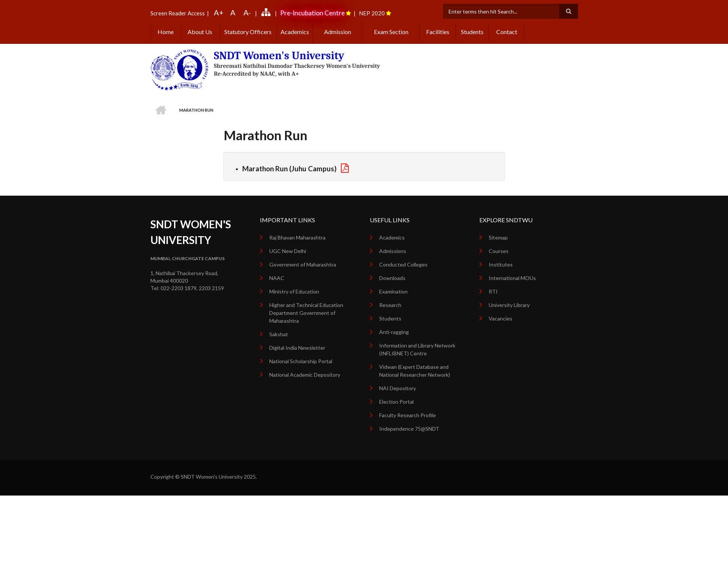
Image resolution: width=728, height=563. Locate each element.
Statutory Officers (248, 32)
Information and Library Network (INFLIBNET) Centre (417, 349)
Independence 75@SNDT (409, 429)
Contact (507, 32)
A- (247, 12)
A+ (219, 12)
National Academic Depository (305, 375)
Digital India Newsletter (297, 348)
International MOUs (512, 278)
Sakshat (279, 334)
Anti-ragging (394, 332)
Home (166, 32)
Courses (499, 251)
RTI (493, 291)
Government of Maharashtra (303, 264)
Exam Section (391, 32)
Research (390, 305)
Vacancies (501, 318)
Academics (295, 32)
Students (472, 32)
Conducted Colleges (403, 264)
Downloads (392, 278)
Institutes (501, 264)
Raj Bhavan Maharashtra (297, 237)
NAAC (277, 278)
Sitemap (498, 237)
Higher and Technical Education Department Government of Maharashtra (306, 313)
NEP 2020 (372, 13)
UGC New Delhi (288, 251)
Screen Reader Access (178, 13)
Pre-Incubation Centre (312, 13)
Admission (338, 32)
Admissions (393, 251)
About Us (200, 32)
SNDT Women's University (279, 56)
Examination (393, 291)
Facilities (438, 32)
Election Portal (396, 402)
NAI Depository (398, 388)
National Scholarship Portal (301, 361)
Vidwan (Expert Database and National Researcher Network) (415, 371)
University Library (509, 305)
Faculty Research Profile (408, 415)
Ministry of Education (294, 291)
